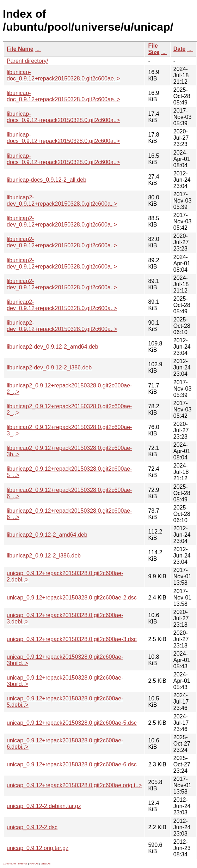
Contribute (9, 864)
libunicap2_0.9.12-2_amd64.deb (47, 535)
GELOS (46, 864)
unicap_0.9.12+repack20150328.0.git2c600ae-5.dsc (72, 723)
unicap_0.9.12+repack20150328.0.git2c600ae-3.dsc (72, 639)
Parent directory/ (27, 61)
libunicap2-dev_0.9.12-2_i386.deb (49, 367)
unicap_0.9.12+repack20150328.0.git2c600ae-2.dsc (72, 598)
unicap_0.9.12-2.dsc (32, 827)
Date (180, 49)
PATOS (34, 864)
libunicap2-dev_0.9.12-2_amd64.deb (53, 347)
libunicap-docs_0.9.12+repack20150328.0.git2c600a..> (63, 117)
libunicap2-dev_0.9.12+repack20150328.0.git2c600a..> (62, 201)
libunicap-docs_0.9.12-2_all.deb (47, 180)
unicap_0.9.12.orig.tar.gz (38, 848)
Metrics (23, 864)
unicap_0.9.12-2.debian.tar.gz (44, 806)
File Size (154, 49)
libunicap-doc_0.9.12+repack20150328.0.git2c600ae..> (63, 75)
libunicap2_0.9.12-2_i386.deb (44, 556)
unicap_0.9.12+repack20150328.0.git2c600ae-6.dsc (72, 764)
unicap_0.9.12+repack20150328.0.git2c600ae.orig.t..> (74, 785)
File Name (20, 49)
